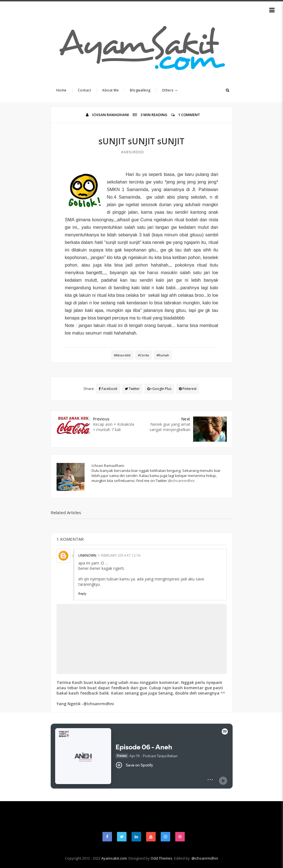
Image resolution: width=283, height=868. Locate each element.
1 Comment (189, 115)
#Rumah (163, 355)
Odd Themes (162, 858)
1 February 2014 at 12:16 (119, 555)
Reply (82, 594)
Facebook (108, 389)
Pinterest (188, 389)
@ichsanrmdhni (181, 481)
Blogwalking (140, 90)
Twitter (132, 389)
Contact (85, 90)
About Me (110, 90)
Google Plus (159, 389)
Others (170, 90)
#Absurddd (133, 152)
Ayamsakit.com (114, 858)
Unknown (87, 555)
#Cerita (143, 355)
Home (61, 90)
